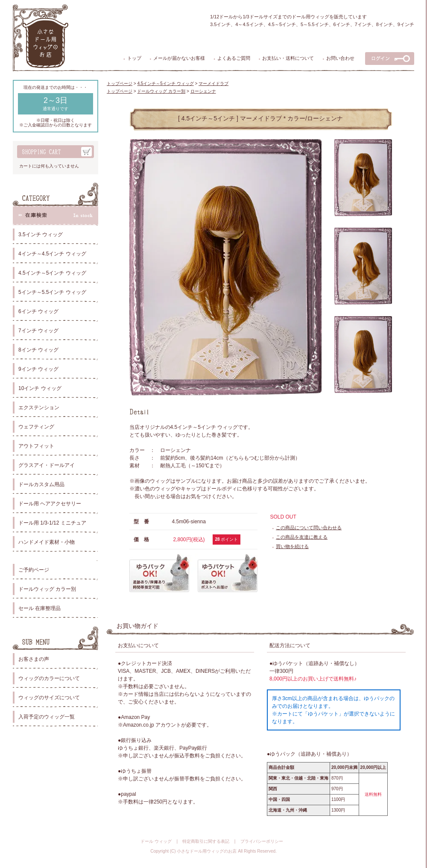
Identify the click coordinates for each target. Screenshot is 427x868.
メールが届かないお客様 (179, 58)
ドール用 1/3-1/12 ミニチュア (52, 523)
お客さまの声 (34, 659)
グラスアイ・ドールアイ (47, 465)
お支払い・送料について (288, 58)
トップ (134, 58)
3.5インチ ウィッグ (41, 235)
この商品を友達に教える (302, 537)
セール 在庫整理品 (39, 608)
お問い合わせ (340, 58)
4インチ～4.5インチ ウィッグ (52, 254)
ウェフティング (36, 427)
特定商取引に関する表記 (206, 841)
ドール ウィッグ (156, 841)
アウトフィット (36, 446)
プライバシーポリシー (262, 841)
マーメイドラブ (213, 84)
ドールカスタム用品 (41, 484)
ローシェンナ (203, 91)
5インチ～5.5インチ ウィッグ (52, 292)
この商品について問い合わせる (309, 528)
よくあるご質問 (234, 58)
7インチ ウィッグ (38, 331)
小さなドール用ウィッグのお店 (207, 851)
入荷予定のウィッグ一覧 (47, 717)
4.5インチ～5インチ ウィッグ (52, 273)
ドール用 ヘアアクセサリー (50, 504)
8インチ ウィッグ (38, 350)
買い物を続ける (292, 546)
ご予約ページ (34, 570)
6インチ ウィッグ (38, 311)
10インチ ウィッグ (40, 388)
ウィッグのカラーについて (49, 678)
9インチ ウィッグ (38, 369)
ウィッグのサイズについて (49, 698)
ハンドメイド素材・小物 (47, 542)
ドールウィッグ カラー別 (47, 589)
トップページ (120, 84)
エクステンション (39, 408)
